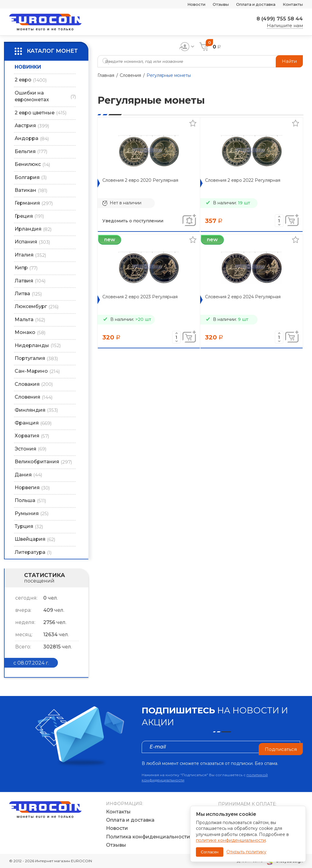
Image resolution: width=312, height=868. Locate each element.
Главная (106, 75)
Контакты (291, 4)
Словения (130, 75)
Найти (289, 61)
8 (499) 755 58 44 (278, 19)
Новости (181, 4)
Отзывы (209, 4)
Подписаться (280, 747)
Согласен (210, 852)
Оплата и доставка (249, 4)
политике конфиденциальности (231, 840)
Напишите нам (285, 26)
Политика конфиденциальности (148, 837)
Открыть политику (246, 852)
